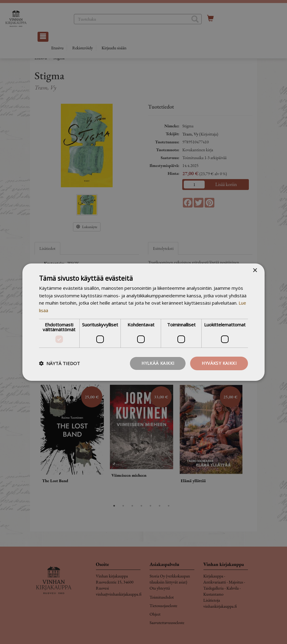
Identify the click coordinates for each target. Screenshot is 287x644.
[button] (59, 363)
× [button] (255, 270)
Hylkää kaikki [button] (158, 363)
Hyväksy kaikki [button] (219, 363)
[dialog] (143, 322)
